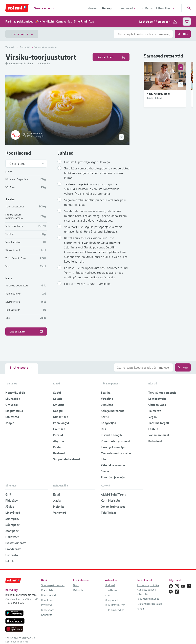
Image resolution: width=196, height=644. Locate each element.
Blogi (76, 585)
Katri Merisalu (110, 500)
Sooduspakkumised (53, 585)
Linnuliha (107, 405)
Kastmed (59, 453)
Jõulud (10, 506)
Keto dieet (155, 441)
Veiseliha (107, 399)
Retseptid (109, 8)
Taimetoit (155, 411)
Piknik (10, 561)
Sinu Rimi (80, 21)
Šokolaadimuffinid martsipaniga (159, 288)
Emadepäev (13, 549)
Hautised (59, 429)
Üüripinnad (112, 600)
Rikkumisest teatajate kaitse (149, 606)
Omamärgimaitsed (113, 506)
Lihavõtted (13, 513)
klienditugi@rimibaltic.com (21, 595)
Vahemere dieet (159, 435)
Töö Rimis (146, 8)
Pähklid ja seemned (114, 465)
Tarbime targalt (159, 423)
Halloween (12, 537)
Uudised (110, 585)
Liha (104, 459)
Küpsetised (61, 417)
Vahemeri (59, 513)
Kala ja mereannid (113, 411)
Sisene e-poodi (44, 8)
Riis (103, 429)
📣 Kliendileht (45, 21)
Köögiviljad (108, 423)
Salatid (58, 399)
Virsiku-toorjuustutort (46, 47)
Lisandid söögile (112, 435)
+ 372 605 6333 (15, 603)
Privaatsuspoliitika (148, 585)
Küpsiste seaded (146, 590)
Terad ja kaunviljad (113, 447)
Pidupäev (12, 500)
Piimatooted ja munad (115, 441)
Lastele (153, 429)
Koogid (58, 411)
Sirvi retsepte (22, 34)
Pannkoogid (61, 423)
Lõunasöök (13, 399)
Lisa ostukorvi (111, 57)
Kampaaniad (64, 21)
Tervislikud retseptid (162, 393)
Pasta (57, 447)
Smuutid (59, 405)
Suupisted (12, 417)
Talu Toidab (109, 513)
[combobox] (143, 34)
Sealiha (106, 393)
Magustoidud (14, 411)
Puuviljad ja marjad (114, 477)
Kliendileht (47, 590)
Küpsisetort (154, 239)
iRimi (108, 595)
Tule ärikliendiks (115, 610)
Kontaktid (47, 615)
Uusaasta (12, 555)
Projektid (46, 605)
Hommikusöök (15, 393)
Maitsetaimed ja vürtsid (117, 453)
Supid (57, 393)
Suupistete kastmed (67, 459)
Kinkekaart (47, 610)
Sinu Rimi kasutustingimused (148, 596)
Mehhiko (59, 506)
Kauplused (47, 600)
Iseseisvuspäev (16, 543)
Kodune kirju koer (158, 97)
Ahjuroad (59, 441)
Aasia (57, 500)
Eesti (57, 494)
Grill (8, 494)
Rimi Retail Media (115, 605)
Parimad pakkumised (19, 21)
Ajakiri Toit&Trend (113, 494)
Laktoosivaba (157, 399)
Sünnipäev (12, 519)
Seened (106, 471)
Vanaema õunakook (159, 336)
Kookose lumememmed (162, 193)
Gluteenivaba (157, 405)
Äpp (91, 21)
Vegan (153, 417)
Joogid (10, 423)
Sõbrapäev (13, 525)
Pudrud (58, 435)
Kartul (105, 417)
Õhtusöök (12, 405)
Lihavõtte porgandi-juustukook (160, 145)
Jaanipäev (12, 531)
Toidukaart (91, 8)
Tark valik (11, 47)
